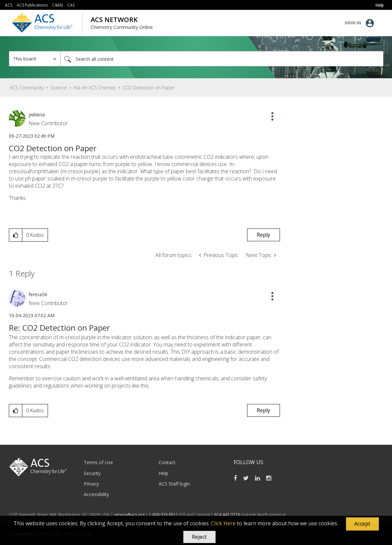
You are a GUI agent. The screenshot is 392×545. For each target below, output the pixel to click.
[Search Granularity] (35, 59)
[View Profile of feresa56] (38, 294)
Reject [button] (199, 537)
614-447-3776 (228, 515)
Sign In (353, 23)
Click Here (223, 523)
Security (92, 473)
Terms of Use (98, 462)
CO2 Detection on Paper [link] (149, 88)
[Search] (222, 59)
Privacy (91, 484)
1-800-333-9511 (163, 515)
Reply (263, 235)
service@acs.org (129, 515)
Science (59, 88)
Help (163, 473)
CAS (71, 5)
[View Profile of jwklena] (37, 115)
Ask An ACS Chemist (95, 88)
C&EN (58, 5)
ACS (9, 5)
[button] (362, 524)
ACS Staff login (174, 484)
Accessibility (96, 494)
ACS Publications (32, 5)
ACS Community (27, 88)
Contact (167, 462)
